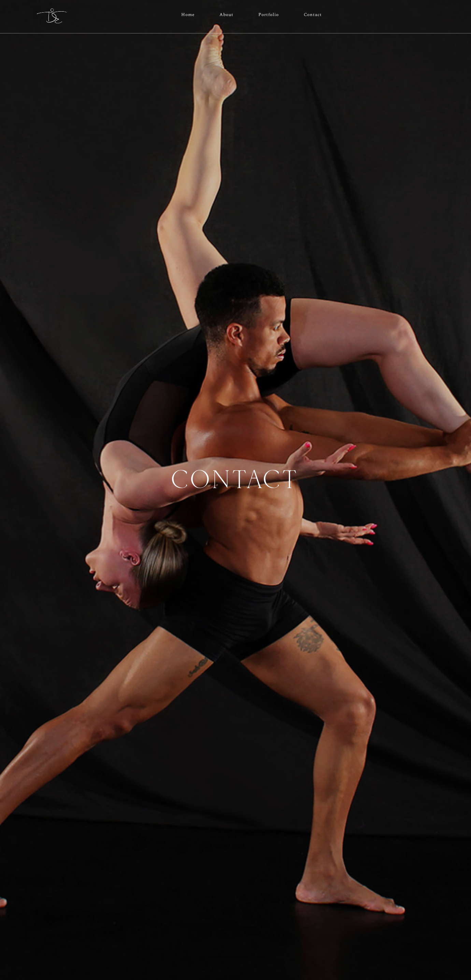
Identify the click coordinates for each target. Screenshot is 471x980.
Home (188, 15)
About (226, 15)
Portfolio (269, 15)
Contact (313, 15)
